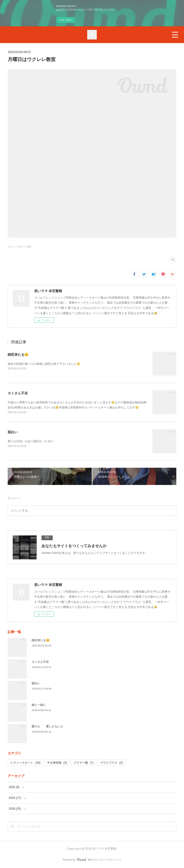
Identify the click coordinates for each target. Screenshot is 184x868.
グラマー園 (83, 763)
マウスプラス (112, 763)
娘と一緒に (39, 705)
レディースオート (25, 763)
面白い (13, 432)
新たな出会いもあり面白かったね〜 (31, 441)
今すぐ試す (66, 20)
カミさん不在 (18, 393)
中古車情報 (57, 763)
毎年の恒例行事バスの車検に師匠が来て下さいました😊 (44, 364)
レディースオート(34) (19, 247)
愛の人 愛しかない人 (47, 726)
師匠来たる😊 (18, 355)
